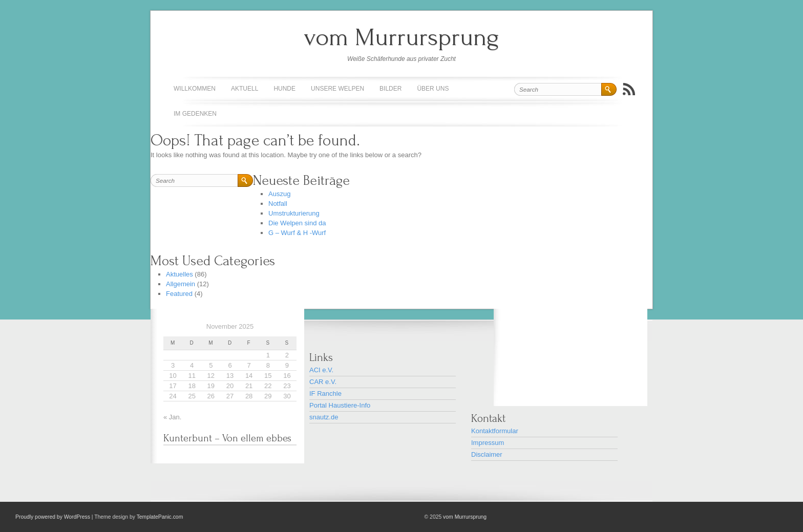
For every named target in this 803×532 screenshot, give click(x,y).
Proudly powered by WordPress (53, 517)
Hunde (284, 89)
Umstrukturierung (294, 213)
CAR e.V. (323, 382)
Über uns (433, 89)
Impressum (488, 443)
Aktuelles (179, 274)
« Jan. (172, 417)
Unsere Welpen (337, 89)
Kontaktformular (495, 431)
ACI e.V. (321, 370)
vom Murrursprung (401, 37)
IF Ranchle (325, 393)
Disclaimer (487, 454)
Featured (179, 294)
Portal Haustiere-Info (340, 405)
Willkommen (195, 89)
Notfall (278, 204)
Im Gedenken (195, 114)
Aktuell (245, 89)
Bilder (390, 89)
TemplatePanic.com (160, 517)
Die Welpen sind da (297, 223)
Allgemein (181, 284)
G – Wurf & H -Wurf (297, 233)
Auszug (279, 194)
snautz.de (324, 417)
